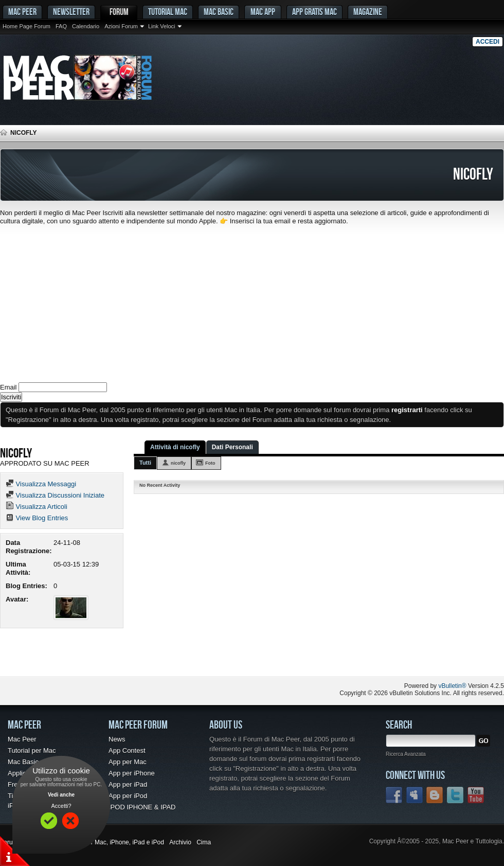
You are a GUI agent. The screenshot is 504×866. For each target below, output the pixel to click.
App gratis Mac (314, 12)
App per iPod (128, 796)
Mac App (263, 12)
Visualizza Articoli (37, 507)
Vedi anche (61, 795)
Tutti (145, 463)
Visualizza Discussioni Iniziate (55, 495)
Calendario (86, 26)
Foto (210, 463)
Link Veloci (162, 26)
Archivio (180, 842)
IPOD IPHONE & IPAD (142, 807)
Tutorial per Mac (32, 750)
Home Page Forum (26, 26)
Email (8, 387)
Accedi (488, 42)
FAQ (61, 26)
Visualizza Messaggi (41, 484)
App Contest (127, 750)
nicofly (178, 463)
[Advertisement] (252, 303)
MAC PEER (22, 12)
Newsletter (71, 12)
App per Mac (128, 762)
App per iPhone (132, 773)
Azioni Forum (121, 26)
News (117, 739)
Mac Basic (219, 12)
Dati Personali (232, 447)
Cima (204, 842)
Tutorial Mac (168, 12)
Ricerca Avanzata (406, 754)
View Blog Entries (37, 518)
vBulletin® (452, 686)
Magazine (368, 12)
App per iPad (128, 784)
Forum (119, 12)
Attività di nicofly (175, 447)
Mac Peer (22, 739)
